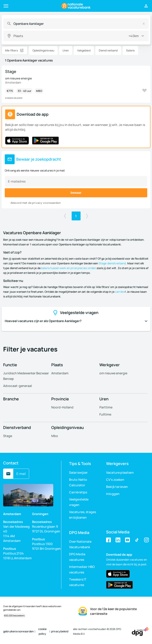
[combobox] (76, 24)
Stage (8, 436)
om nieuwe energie (113, 373)
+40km (134, 36)
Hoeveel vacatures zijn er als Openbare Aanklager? (76, 321)
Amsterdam (60, 373)
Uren (66, 50)
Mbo (55, 436)
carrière (120, 292)
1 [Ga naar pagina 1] (76, 216)
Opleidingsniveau (43, 50)
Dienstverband (108, 50)
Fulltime (105, 414)
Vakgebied (84, 50)
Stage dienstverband (112, 263)
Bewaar (144, 90)
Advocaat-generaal (18, 386)
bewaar (76, 193)
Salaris (130, 50)
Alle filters (11, 50)
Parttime (106, 407)
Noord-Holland (62, 407)
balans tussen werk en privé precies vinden (69, 268)
